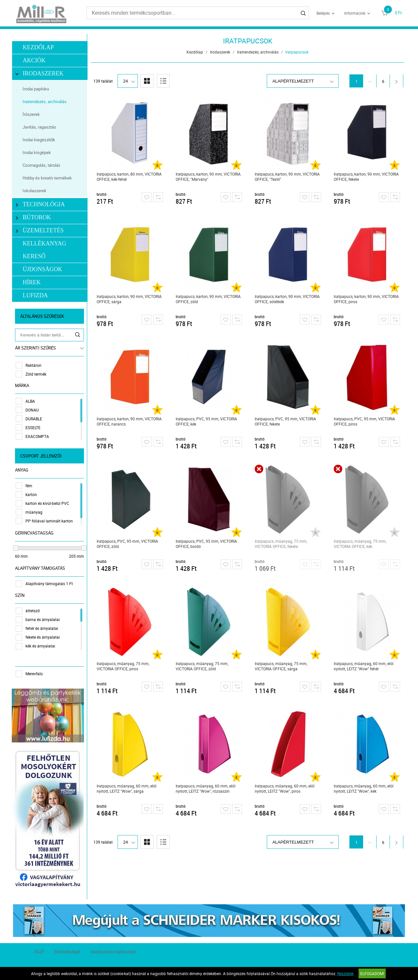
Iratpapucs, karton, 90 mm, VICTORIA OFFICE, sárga (129, 299)
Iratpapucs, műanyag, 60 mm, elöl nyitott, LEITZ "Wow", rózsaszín (206, 788)
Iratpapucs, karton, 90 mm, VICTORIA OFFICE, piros (367, 299)
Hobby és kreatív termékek (48, 178)
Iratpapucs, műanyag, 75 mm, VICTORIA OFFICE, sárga (281, 666)
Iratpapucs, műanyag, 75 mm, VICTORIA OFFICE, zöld (202, 666)
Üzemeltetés (41, 231)
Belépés (323, 13)
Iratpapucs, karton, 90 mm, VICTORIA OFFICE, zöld (209, 299)
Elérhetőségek (67, 950)
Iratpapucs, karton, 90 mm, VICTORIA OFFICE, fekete (367, 177)
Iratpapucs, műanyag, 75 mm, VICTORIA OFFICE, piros (123, 666)
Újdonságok (44, 269)
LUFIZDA (36, 295)
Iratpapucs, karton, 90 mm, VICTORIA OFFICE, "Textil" (288, 177)
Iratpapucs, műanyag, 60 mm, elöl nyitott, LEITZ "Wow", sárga (127, 788)
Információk (355, 13)
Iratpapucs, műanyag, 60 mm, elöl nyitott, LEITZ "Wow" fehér (364, 666)
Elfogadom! (372, 973)
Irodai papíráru (37, 89)
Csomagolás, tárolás (42, 165)
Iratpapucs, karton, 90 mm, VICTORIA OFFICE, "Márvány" (209, 177)
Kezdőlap (39, 47)
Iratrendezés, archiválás (46, 101)
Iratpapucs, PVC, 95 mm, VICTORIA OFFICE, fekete (286, 421)
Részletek (346, 973)
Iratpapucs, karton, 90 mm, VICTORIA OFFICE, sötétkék (288, 299)
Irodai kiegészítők (40, 140)
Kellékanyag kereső (46, 250)
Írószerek (32, 114)
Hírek (33, 282)
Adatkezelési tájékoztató (113, 950)
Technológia (41, 204)
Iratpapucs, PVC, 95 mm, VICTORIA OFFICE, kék (207, 421)
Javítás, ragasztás (40, 127)
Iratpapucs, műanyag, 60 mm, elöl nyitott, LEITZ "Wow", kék (364, 788)
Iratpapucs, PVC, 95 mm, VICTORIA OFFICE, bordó (207, 544)
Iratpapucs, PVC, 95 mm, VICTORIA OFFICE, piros (365, 421)
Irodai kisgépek (38, 152)
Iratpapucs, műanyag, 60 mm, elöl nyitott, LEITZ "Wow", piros (285, 788)
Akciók (35, 60)
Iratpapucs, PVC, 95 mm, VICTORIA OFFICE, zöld (128, 544)
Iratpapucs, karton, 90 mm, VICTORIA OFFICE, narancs (129, 421)
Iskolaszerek (35, 191)
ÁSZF (39, 950)
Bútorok (34, 218)
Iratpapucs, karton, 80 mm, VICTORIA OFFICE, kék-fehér (129, 177)
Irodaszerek (41, 74)
